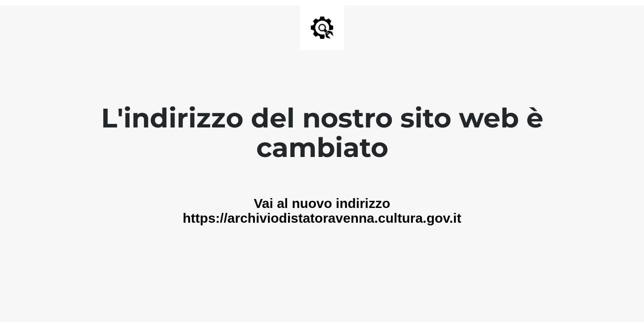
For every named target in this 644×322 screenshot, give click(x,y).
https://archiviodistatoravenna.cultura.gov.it (322, 218)
